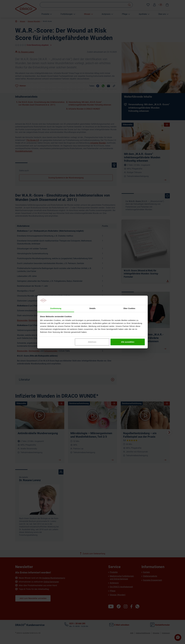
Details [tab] (92, 308)
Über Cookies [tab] (129, 308)
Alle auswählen (128, 342)
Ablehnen (92, 342)
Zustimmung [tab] (56, 308)
